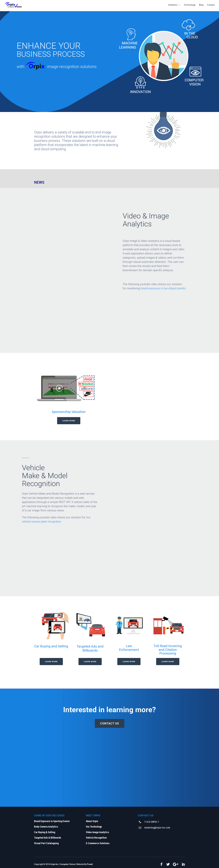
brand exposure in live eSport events (163, 288)
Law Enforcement (129, 648)
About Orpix (92, 821)
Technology (190, 5)
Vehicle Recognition (96, 838)
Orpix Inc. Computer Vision (63, 864)
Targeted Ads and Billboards (90, 648)
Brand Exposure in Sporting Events (52, 821)
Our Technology (94, 827)
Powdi (90, 864)
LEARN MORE (69, 421)
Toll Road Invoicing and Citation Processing (168, 650)
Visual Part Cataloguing (46, 843)
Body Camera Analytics (46, 827)
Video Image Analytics (98, 832)
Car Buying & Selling (45, 832)
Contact (211, 5)
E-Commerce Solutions (98, 843)
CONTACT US (110, 723)
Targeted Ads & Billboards (48, 838)
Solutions (173, 5)
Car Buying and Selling (51, 646)
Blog (201, 5)
